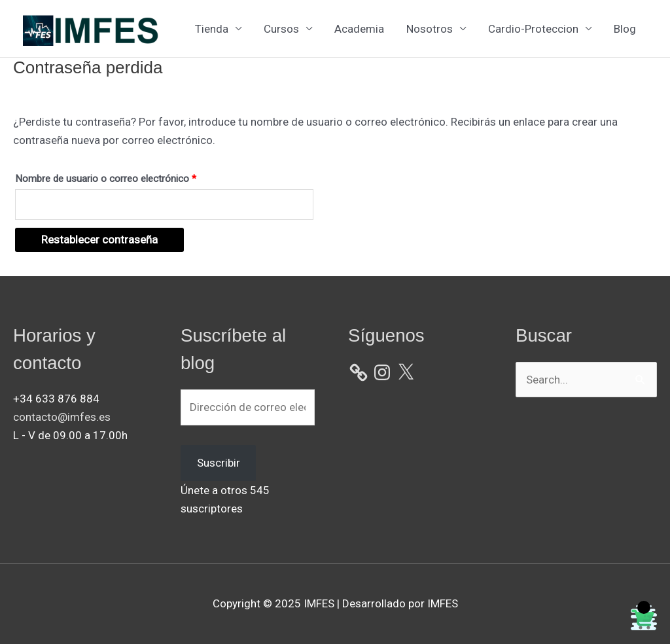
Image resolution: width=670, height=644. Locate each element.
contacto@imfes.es (62, 417)
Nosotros (430, 29)
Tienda (212, 29)
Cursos (281, 29)
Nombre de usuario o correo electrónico (129, 177)
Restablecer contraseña (99, 240)
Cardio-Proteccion (533, 29)
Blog (625, 29)
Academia (359, 29)
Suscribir (219, 463)
